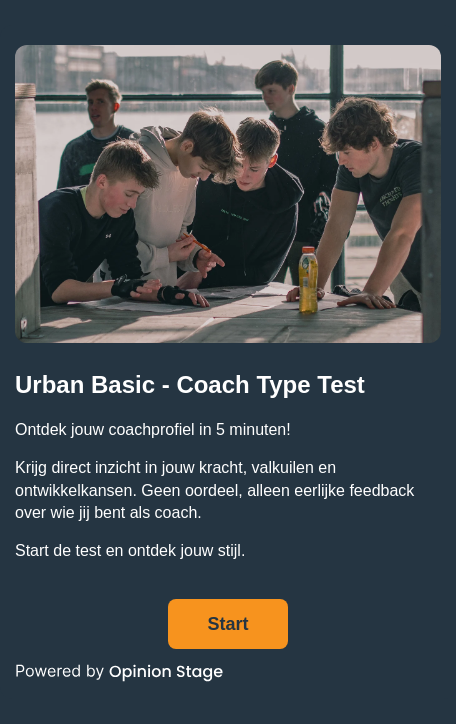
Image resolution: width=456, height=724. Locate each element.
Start (227, 624)
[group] (228, 362)
